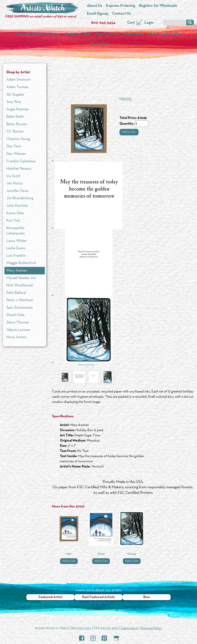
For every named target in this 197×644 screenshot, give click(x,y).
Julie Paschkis (17, 206)
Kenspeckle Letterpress (15, 231)
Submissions (129, 628)
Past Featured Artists (98, 597)
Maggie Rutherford (21, 263)
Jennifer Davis (17, 191)
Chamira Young (18, 139)
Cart (131, 23)
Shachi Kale (15, 315)
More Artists (16, 337)
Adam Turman (17, 87)
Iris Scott (13, 176)
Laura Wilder (17, 241)
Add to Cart (129, 132)
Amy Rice (14, 102)
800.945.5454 (81, 628)
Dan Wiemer (16, 154)
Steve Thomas (18, 322)
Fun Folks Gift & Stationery (38, 34)
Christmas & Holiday (165, 34)
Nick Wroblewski (20, 285)
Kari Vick (13, 221)
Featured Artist (50, 597)
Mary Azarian (91, 71)
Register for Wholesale (158, 6)
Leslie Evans (16, 248)
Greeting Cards (78, 34)
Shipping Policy (151, 628)
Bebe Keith (15, 117)
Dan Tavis (14, 146)
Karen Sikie (15, 213)
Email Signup (98, 14)
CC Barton (15, 132)
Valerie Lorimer (18, 330)
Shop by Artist (107, 34)
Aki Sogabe (15, 95)
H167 (69, 554)
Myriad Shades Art (21, 278)
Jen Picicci (15, 183)
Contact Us (121, 14)
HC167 (101, 554)
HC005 (132, 554)
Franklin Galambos (21, 161)
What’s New (98, 44)
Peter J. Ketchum (20, 300)
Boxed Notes (133, 34)
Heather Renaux (19, 169)
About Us (95, 6)
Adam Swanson (18, 80)
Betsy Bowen (17, 124)
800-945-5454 (103, 23)
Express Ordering (121, 6)
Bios (147, 597)
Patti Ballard (16, 293)
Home (57, 62)
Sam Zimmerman (20, 308)
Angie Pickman (18, 109)
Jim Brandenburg (20, 198)
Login (149, 23)
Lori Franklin (16, 256)
